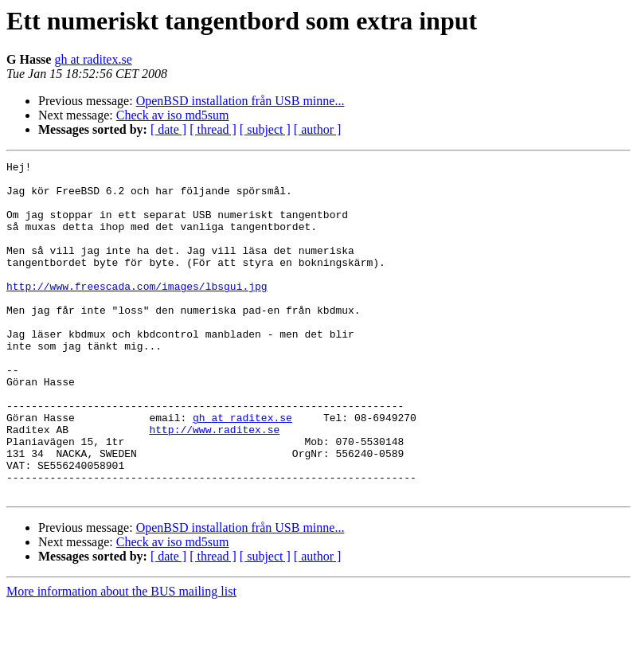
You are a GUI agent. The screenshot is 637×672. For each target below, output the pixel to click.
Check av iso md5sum (173, 115)
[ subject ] (265, 129)
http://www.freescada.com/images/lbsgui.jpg (137, 312)
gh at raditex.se (93, 59)
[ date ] (168, 129)
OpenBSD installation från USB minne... (240, 101)
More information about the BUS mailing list (121, 658)
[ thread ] (213, 129)
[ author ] (318, 129)
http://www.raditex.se (214, 484)
